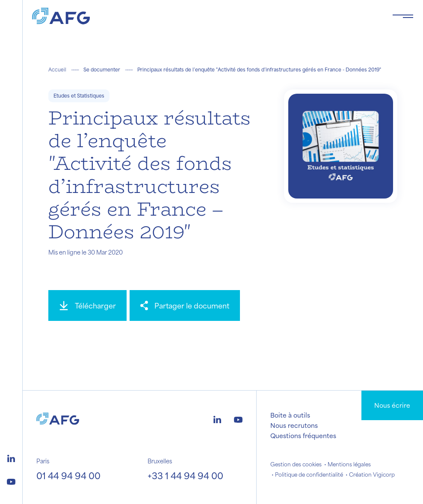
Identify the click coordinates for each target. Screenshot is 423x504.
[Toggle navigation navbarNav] (403, 16)
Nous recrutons (294, 425)
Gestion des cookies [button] (296, 464)
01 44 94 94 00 (68, 476)
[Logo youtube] (11, 480)
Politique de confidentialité (309, 474)
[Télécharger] (87, 305)
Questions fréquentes (303, 436)
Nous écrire (392, 405)
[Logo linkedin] (11, 457)
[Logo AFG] (205, 16)
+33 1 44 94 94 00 (185, 476)
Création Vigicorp (372, 474)
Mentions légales (349, 464)
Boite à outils (290, 415)
